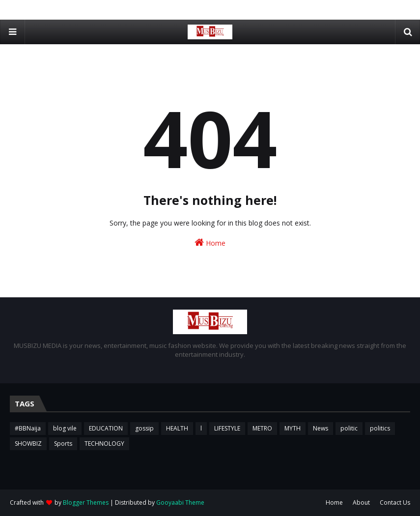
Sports (63, 444)
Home (210, 243)
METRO (262, 428)
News (321, 428)
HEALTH (177, 428)
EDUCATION (106, 428)
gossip (144, 428)
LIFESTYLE (227, 428)
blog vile (65, 428)
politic (349, 428)
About (361, 502)
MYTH (293, 428)
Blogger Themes (86, 502)
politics (380, 428)
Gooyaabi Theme (180, 502)
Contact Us (395, 502)
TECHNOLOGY (104, 444)
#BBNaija (28, 428)
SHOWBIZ (28, 444)
